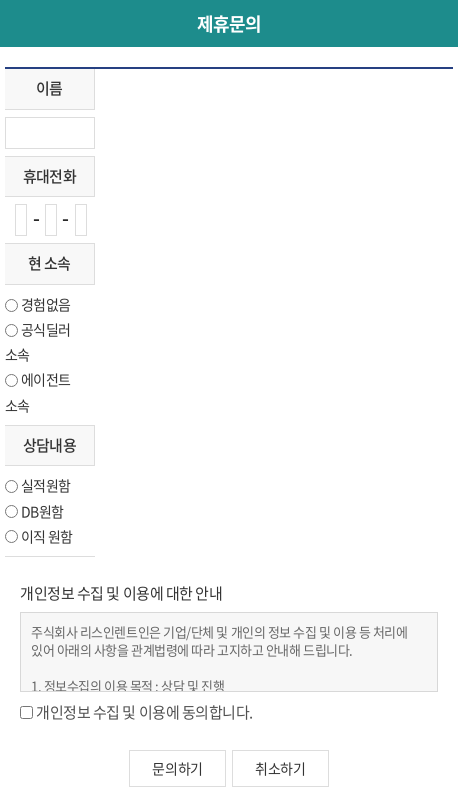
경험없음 (45, 304)
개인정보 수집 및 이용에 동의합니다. (144, 712)
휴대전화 (49, 176)
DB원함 (42, 511)
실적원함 (45, 485)
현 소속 (49, 263)
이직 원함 (47, 536)
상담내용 (49, 445)
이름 (49, 88)
